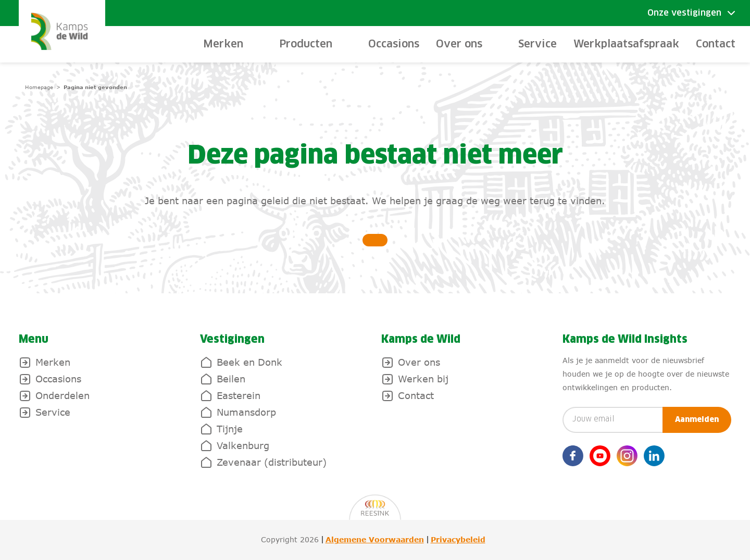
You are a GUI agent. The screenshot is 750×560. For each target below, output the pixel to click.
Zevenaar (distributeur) (272, 462)
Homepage (39, 87)
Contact (716, 44)
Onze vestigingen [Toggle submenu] (684, 13)
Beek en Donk (249, 362)
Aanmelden (697, 420)
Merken (53, 362)
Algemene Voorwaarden (375, 540)
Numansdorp (246, 412)
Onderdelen (63, 395)
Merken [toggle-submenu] (223, 44)
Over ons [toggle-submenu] (459, 44)
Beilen (231, 379)
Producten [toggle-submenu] (306, 44)
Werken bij (423, 379)
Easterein (239, 395)
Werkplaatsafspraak (626, 44)
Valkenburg (243, 445)
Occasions (394, 44)
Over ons (419, 362)
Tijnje (230, 429)
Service (537, 44)
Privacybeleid (458, 540)
